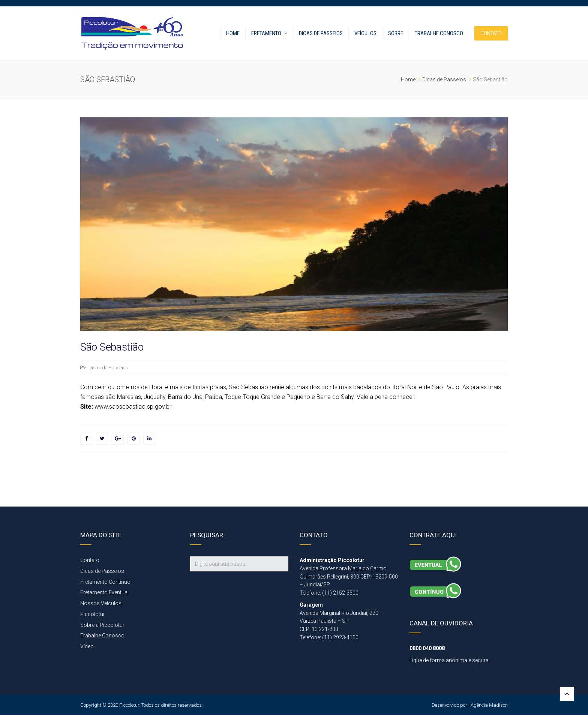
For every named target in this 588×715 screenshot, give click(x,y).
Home (233, 33)
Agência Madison (489, 705)
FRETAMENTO (266, 33)
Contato (90, 560)
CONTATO (491, 33)
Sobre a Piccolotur (102, 625)
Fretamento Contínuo (105, 582)
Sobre (396, 33)
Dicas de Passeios (321, 33)
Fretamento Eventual (104, 592)
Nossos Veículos (101, 603)
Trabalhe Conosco (439, 33)
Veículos (365, 33)
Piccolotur (93, 614)
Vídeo (87, 646)
